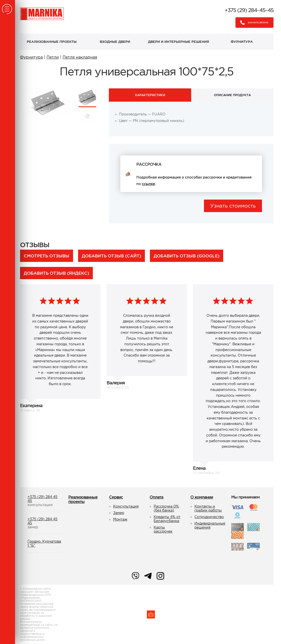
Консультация (126, 506)
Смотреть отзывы (47, 256)
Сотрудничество (209, 517)
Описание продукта (232, 95)
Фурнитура (242, 42)
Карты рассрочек (163, 529)
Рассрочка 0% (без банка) (166, 508)
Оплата (156, 497)
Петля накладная (80, 57)
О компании (202, 497)
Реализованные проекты (52, 42)
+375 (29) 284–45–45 (249, 10)
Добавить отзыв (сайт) (111, 256)
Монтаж (120, 519)
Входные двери (115, 42)
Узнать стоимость (233, 206)
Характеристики (150, 95)
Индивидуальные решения (210, 525)
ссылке (148, 184)
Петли (53, 57)
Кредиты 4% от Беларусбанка (167, 519)
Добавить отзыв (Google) (187, 256)
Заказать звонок (253, 23)
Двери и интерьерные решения (179, 42)
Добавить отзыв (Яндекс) (56, 273)
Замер (119, 513)
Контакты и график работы (208, 508)
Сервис (116, 497)
